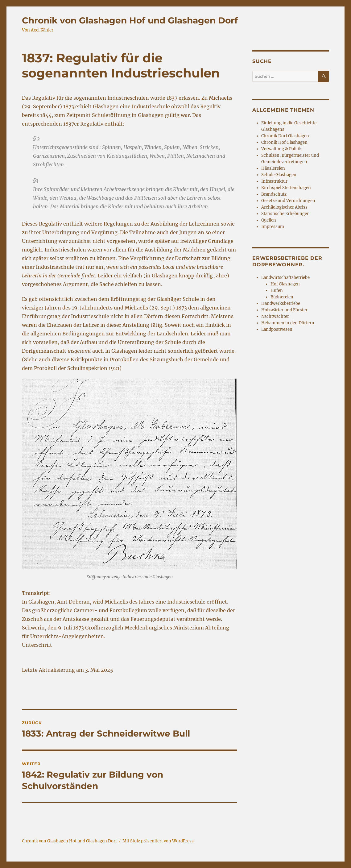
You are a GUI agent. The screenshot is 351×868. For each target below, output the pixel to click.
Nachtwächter (275, 316)
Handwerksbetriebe (281, 303)
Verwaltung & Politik (281, 149)
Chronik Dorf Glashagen (285, 136)
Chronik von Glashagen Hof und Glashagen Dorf (130, 20)
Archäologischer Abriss (284, 207)
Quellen (269, 220)
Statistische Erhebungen (285, 214)
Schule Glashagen (279, 175)
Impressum (273, 227)
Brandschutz (274, 194)
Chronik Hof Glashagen (284, 142)
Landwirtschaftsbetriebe (285, 278)
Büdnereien (282, 297)
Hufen (277, 291)
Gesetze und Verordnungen (288, 201)
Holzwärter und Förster (284, 310)
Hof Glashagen (285, 284)
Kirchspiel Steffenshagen (286, 188)
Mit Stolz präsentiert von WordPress (158, 841)
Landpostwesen (277, 329)
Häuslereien (273, 168)
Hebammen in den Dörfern (288, 323)
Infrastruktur (274, 181)
